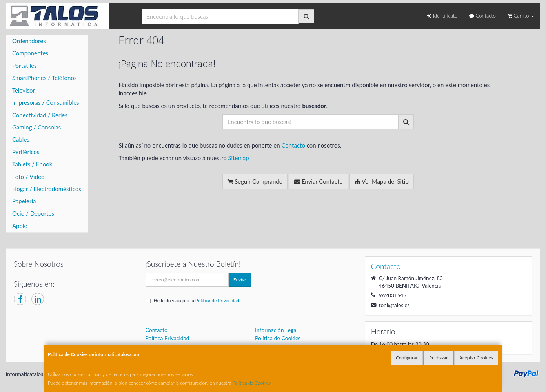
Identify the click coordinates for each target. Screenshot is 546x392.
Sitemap (238, 158)
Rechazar (439, 358)
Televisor (24, 90)
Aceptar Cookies (476, 358)
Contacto (482, 16)
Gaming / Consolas (36, 127)
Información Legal (276, 330)
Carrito (521, 16)
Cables (21, 139)
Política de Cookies (252, 383)
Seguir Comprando (255, 181)
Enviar (240, 280)
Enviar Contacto (318, 181)
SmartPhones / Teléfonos (44, 78)
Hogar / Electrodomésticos (47, 189)
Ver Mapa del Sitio (382, 181)
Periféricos (26, 152)
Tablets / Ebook (32, 164)
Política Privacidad (167, 338)
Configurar (407, 358)
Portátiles (25, 66)
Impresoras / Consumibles (46, 102)
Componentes (30, 53)
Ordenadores (29, 41)
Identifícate (442, 16)
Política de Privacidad (217, 300)
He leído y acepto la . (197, 300)
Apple (20, 226)
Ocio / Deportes (33, 213)
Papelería (24, 201)
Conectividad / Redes (40, 115)
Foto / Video (28, 177)
